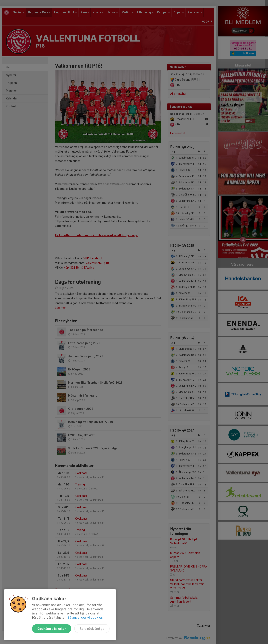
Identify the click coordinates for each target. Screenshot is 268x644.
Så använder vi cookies (85, 617)
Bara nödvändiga (92, 629)
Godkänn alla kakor (52, 629)
